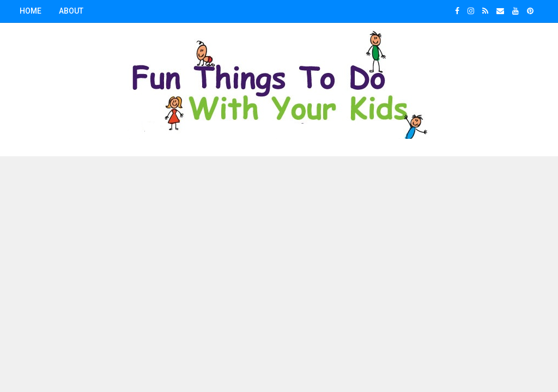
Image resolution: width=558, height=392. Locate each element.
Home (31, 11)
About (71, 11)
